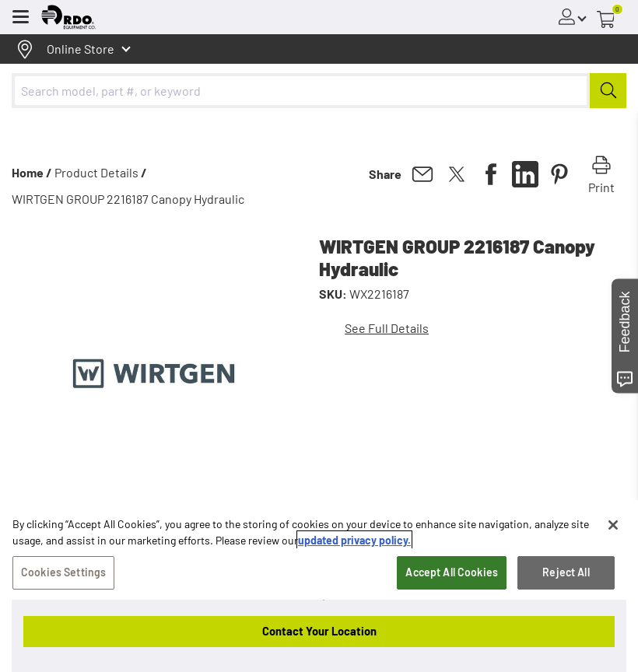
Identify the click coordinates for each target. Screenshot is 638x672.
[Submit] (608, 91)
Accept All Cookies (452, 572)
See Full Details (387, 328)
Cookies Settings (63, 572)
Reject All (566, 572)
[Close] (613, 525)
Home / (32, 172)
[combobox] (319, 91)
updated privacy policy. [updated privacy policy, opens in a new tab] (354, 540)
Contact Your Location (319, 631)
